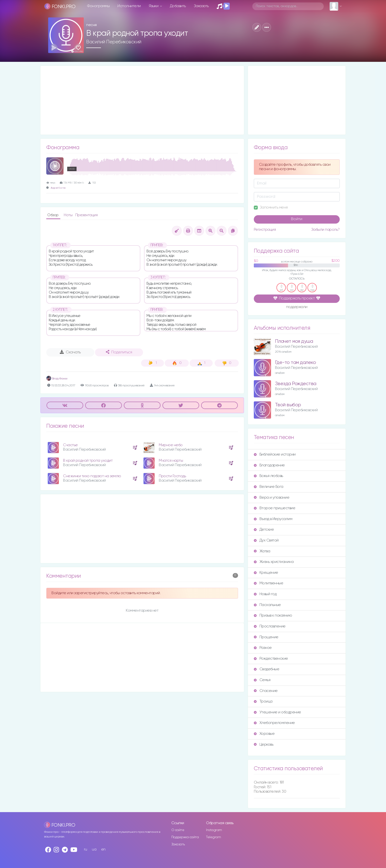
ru (86, 849)
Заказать (201, 6)
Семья (262, 680)
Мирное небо (171, 445)
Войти (297, 219)
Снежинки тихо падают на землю (92, 476)
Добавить (178, 6)
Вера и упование (272, 498)
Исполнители (129, 6)
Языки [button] (154, 6)
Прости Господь (172, 476)
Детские (264, 530)
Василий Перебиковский (114, 42)
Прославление (270, 626)
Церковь (264, 745)
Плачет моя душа (294, 341)
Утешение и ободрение (277, 712)
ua (94, 849)
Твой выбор (288, 405)
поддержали (297, 307)
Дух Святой (266, 540)
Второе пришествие (275, 508)
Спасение (266, 691)
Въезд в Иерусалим (273, 519)
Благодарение (269, 465)
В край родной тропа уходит (88, 461)
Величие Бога (269, 487)
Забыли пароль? (325, 230)
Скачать (70, 352)
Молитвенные (269, 583)
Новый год (265, 594)
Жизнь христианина (274, 562)
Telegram (213, 837)
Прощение (266, 637)
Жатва (262, 551)
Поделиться (119, 352)
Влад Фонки (57, 379)
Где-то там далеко (296, 363)
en (103, 849)
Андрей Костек (58, 188)
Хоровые (264, 734)
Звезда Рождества (296, 384)
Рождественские (271, 659)
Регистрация (265, 230)
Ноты (69, 215)
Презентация (87, 215)
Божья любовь (268, 476)
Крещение (266, 573)
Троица (263, 701)
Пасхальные (267, 605)
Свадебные (267, 669)
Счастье (70, 445)
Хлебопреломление (274, 723)
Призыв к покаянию (273, 615)
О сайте (178, 830)
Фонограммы (98, 6)
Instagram (214, 830)
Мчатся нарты (171, 461)
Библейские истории (275, 454)
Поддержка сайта (185, 837)
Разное (263, 648)
